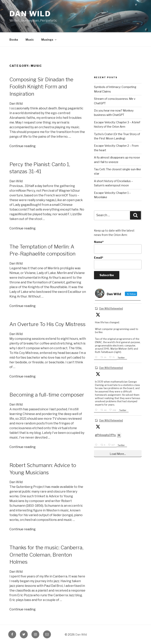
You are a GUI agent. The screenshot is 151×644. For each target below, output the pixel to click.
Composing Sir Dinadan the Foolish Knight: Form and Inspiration (41, 87)
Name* (118, 247)
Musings (49, 40)
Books (14, 40)
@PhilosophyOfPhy (105, 435)
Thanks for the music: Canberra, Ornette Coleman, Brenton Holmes (46, 555)
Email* (118, 263)
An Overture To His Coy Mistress (47, 324)
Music (30, 40)
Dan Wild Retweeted (111, 308)
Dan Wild (30, 14)
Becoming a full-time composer (47, 395)
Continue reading (23, 146)
